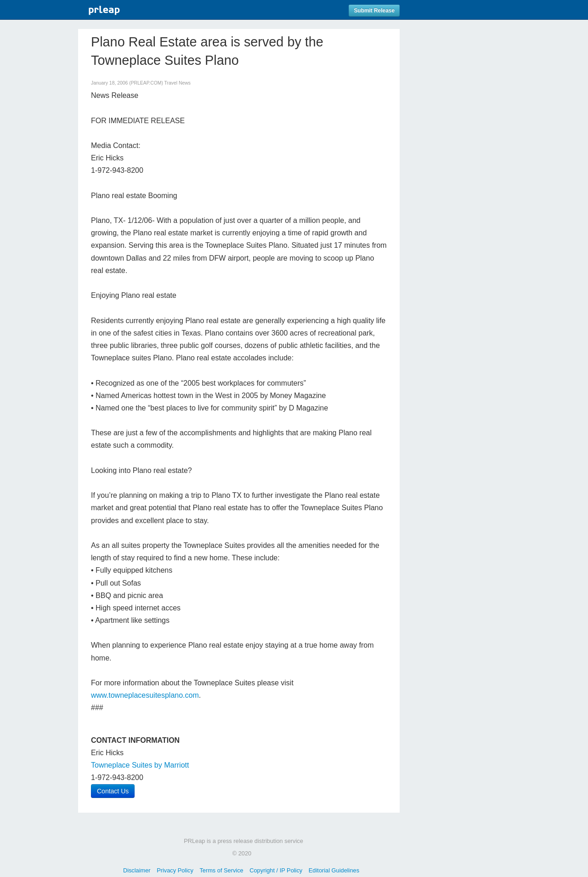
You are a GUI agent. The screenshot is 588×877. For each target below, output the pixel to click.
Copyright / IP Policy (276, 870)
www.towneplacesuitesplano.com (145, 695)
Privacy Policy (175, 870)
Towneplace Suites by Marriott (140, 765)
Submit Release (374, 11)
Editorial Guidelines (334, 870)
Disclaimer (137, 870)
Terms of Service (221, 870)
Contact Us (113, 791)
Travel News (178, 83)
